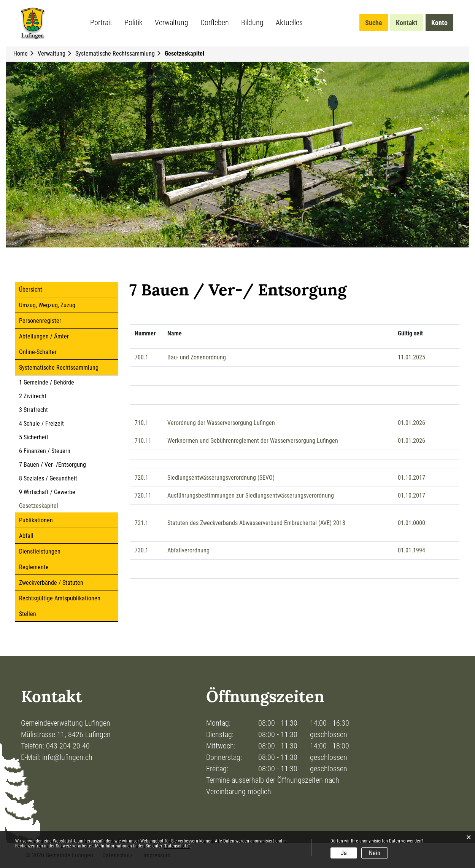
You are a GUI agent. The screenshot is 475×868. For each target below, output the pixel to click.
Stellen (28, 614)
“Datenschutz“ (177, 846)
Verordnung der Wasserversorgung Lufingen (221, 423)
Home (21, 53)
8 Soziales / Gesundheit (48, 478)
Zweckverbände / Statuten (51, 583)
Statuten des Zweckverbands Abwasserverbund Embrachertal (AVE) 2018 (256, 523)
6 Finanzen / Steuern (45, 451)
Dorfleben (215, 22)
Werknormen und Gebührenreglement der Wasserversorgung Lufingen (253, 441)
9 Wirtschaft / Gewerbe (47, 492)
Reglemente (34, 567)
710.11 (143, 441)
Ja (344, 853)
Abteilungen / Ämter (44, 336)
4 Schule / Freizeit (41, 424)
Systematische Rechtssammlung (59, 368)
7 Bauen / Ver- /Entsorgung (52, 465)
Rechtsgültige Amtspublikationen (60, 598)
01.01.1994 (411, 550)
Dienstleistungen (40, 551)
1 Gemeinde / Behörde (47, 382)
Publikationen (36, 520)
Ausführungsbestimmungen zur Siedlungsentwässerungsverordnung (251, 495)
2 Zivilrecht (33, 396)
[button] (52, 53)
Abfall (26, 536)
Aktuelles (289, 22)
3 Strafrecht (33, 410)
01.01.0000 (411, 523)
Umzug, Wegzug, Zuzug (47, 305)
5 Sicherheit (34, 437)
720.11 (143, 495)
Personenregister (40, 321)
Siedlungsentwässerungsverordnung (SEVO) (221, 478)
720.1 (141, 478)
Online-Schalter (38, 352)
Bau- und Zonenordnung (197, 357)
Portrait (101, 22)
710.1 (141, 423)
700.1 (141, 357)
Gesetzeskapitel (55, 506)
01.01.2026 (411, 423)
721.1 (141, 523)
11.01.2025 (411, 357)
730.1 (141, 550)
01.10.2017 (411, 478)
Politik (133, 22)
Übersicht (31, 290)
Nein (375, 853)
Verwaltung (172, 22)
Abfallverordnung (188, 550)
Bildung (252, 22)
